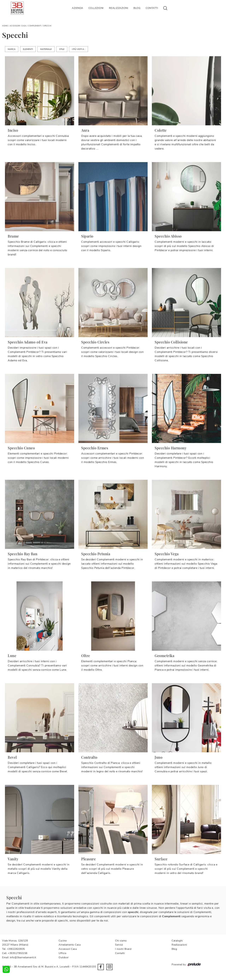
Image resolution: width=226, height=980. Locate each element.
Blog (137, 8)
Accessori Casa (18, 26)
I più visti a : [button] (78, 49)
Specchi (47, 26)
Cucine (63, 941)
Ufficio (63, 953)
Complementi (35, 26)
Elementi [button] (28, 49)
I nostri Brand (123, 949)
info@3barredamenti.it (23, 957)
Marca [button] (12, 49)
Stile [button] (62, 49)
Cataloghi (177, 941)
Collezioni (96, 8)
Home (5, 26)
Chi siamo (121, 941)
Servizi (119, 945)
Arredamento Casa (70, 945)
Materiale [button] (46, 49)
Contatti (152, 8)
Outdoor (64, 957)
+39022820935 (16, 949)
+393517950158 (18, 953)
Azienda (78, 8)
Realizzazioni (119, 8)
